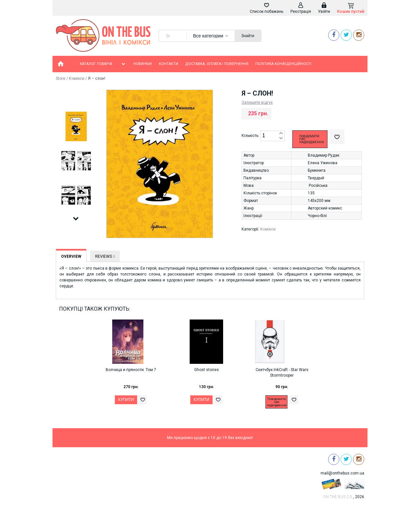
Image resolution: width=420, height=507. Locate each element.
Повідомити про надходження (312, 139)
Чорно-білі (317, 216)
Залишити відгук (257, 102)
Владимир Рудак (324, 155)
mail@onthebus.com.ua (342, 473)
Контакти (168, 64)
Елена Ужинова (323, 163)
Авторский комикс (325, 208)
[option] (76, 127)
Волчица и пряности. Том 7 (131, 370)
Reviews (105, 256)
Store (61, 78)
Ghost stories (207, 370)
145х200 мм (319, 201)
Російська (318, 186)
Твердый (316, 178)
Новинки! (143, 64)
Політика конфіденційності (283, 64)
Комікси (77, 78)
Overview (71, 256)
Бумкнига (317, 170)
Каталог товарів (103, 64)
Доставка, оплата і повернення (217, 64)
